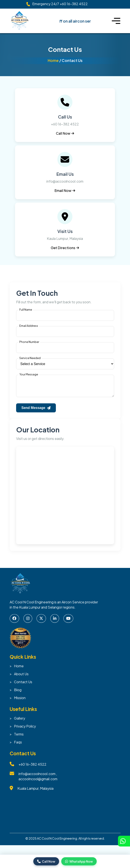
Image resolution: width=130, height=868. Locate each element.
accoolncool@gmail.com (38, 782)
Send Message (36, 411)
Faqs (18, 745)
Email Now (65, 190)
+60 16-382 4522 (74, 4)
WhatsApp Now (79, 861)
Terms (19, 738)
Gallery (20, 722)
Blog (18, 693)
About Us (21, 677)
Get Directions (65, 248)
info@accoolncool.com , (38, 777)
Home (53, 60)
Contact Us (23, 685)
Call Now (65, 133)
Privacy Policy (25, 730)
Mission (20, 701)
